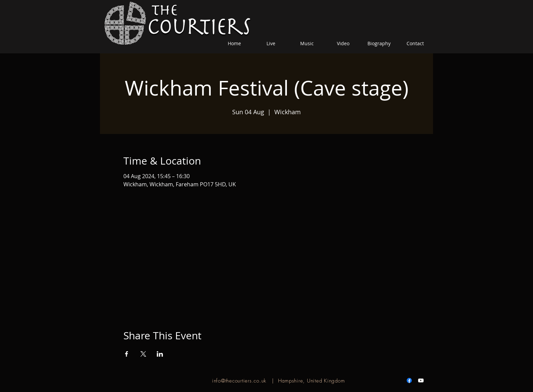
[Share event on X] (143, 354)
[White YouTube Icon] (421, 380)
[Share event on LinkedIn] (160, 354)
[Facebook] (409, 380)
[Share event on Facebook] (127, 354)
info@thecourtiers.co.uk (239, 381)
